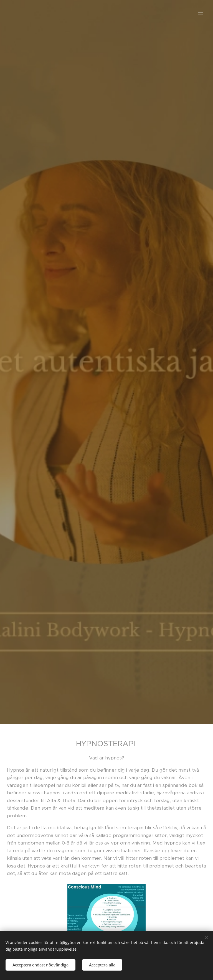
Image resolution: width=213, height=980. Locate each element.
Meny (201, 14)
